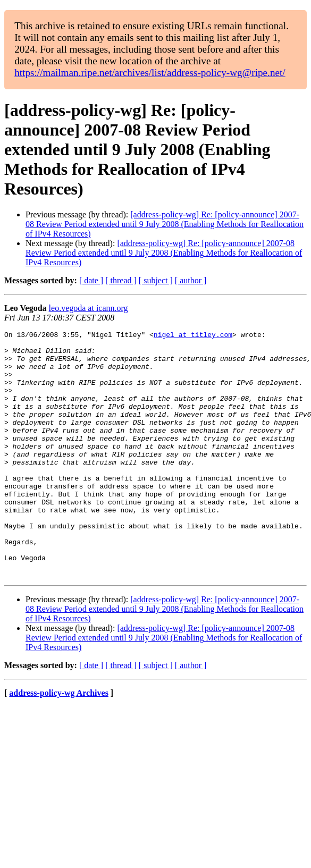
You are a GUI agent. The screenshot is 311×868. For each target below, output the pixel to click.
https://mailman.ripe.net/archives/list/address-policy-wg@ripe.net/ (150, 73)
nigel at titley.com (193, 336)
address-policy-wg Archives (59, 742)
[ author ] (191, 280)
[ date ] (91, 280)
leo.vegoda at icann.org (89, 308)
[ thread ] (121, 280)
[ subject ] (156, 280)
